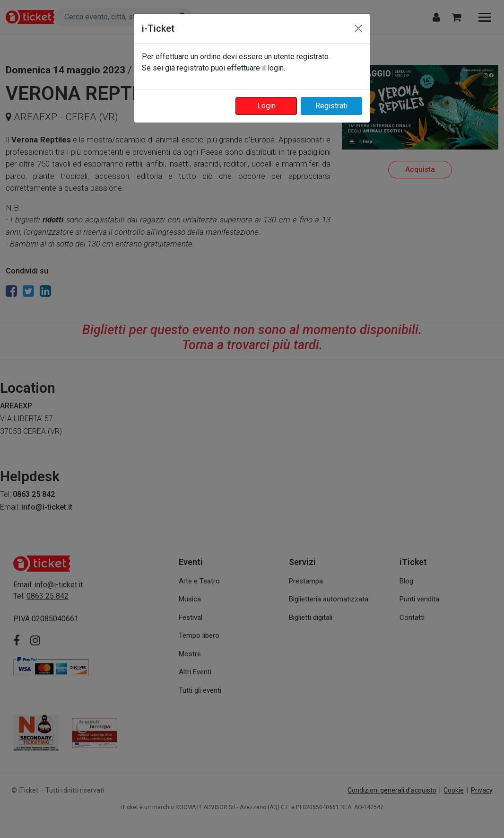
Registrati (331, 106)
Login (266, 106)
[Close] (358, 28)
